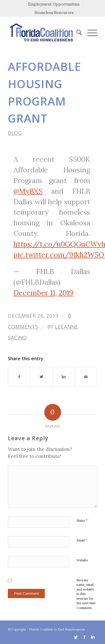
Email (82, 540)
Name (82, 520)
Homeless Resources (54, 13)
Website (82, 560)
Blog (15, 133)
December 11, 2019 (43, 293)
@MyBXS (28, 191)
